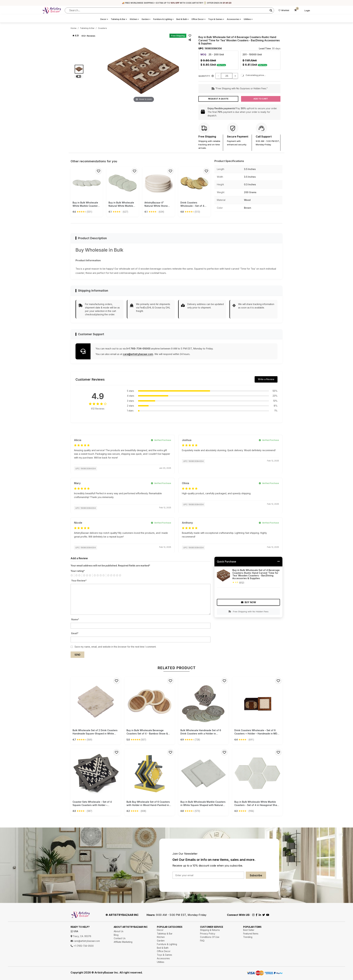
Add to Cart (261, 99)
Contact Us (120, 938)
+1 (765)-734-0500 (82, 946)
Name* (75, 619)
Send (77, 655)
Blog (116, 935)
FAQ (202, 941)
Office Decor (198, 19)
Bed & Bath (183, 19)
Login (307, 11)
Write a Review (266, 379)
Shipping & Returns (210, 930)
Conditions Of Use (210, 937)
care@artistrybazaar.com (138, 354)
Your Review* (79, 581)
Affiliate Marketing (123, 942)
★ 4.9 (75, 36)
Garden (146, 19)
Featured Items (251, 934)
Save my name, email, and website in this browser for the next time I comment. (115, 647)
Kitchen (134, 19)
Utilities (248, 19)
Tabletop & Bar (119, 19)
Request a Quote (218, 99)
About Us (119, 931)
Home (74, 28)
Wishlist (284, 10)
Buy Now (248, 602)
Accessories (234, 19)
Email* (75, 633)
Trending (248, 937)
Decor (104, 19)
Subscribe (256, 875)
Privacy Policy (208, 934)
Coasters (102, 28)
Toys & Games (216, 19)
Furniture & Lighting (163, 19)
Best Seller (249, 930)
